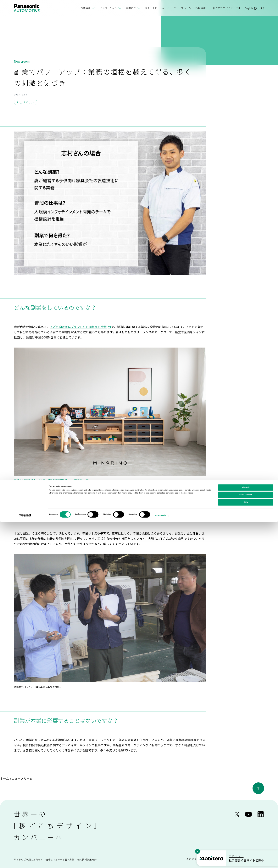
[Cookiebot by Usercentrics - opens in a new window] (25, 862)
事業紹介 (131, 8)
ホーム (5, 778)
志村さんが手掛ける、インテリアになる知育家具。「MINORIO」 (51, 480)
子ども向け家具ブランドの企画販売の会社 (81, 327)
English (251, 8)
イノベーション (108, 8)
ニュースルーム (182, 8)
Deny (246, 848)
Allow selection (246, 841)
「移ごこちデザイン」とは (225, 8)
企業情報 (86, 8)
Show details (160, 862)
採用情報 (201, 8)
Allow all (246, 833)
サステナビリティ (155, 8)
